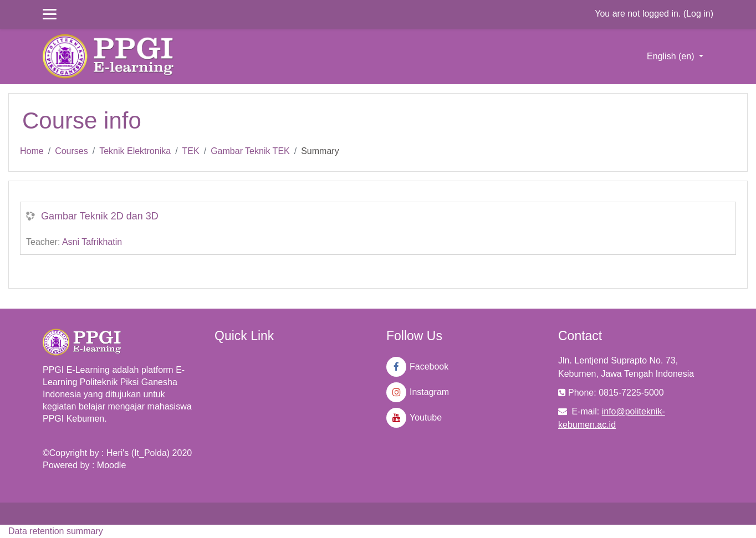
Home (32, 151)
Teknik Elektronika (135, 151)
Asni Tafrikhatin (92, 242)
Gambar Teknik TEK (250, 151)
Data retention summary (56, 531)
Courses (71, 151)
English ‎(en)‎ (672, 56)
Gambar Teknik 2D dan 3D (100, 216)
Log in (698, 14)
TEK (191, 151)
